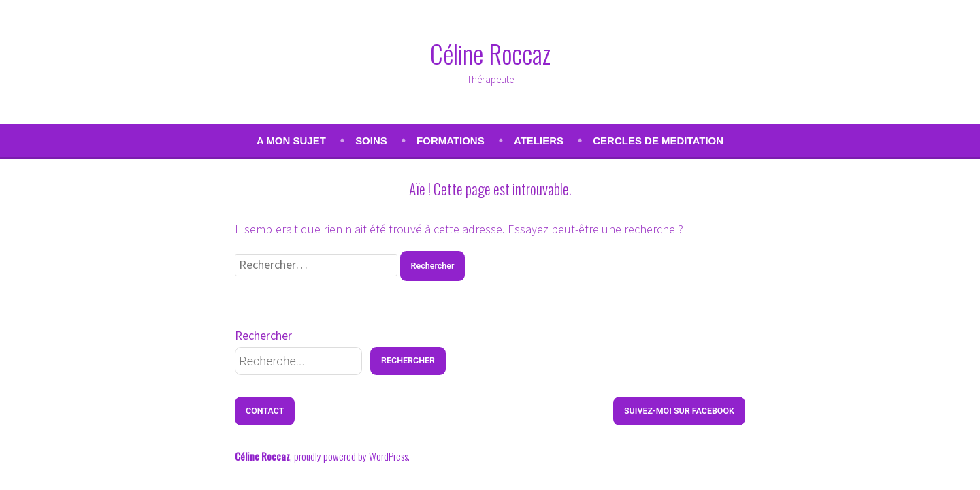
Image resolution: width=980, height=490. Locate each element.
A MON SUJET (291, 141)
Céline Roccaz (490, 53)
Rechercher (263, 335)
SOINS (371, 141)
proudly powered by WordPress (351, 456)
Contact (265, 411)
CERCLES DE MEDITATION (658, 141)
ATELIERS (539, 141)
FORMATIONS (451, 141)
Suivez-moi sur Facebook (679, 411)
